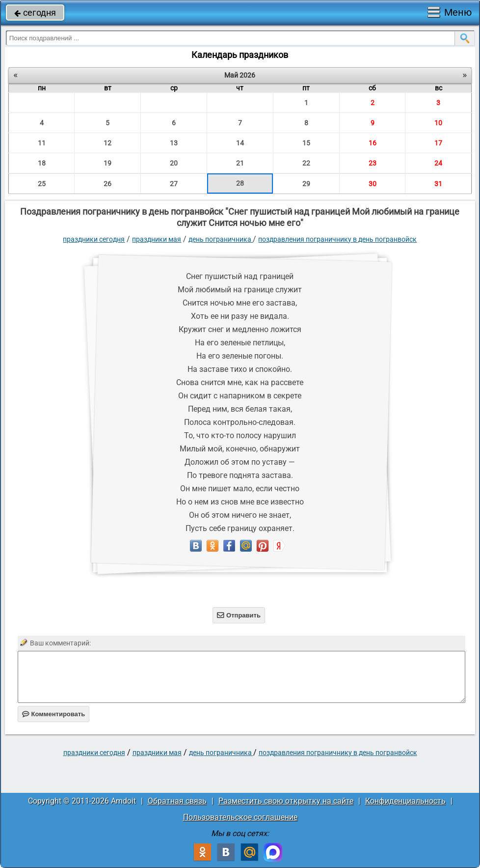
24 (438, 163)
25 (42, 184)
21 (240, 163)
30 (373, 184)
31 (438, 184)
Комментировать (54, 714)
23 (373, 163)
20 (174, 163)
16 (373, 143)
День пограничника (221, 239)
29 (306, 184)
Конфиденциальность (405, 801)
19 (107, 163)
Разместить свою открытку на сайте (286, 801)
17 (438, 143)
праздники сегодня (94, 239)
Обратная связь (177, 801)
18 (42, 163)
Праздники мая (157, 239)
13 (174, 143)
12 (107, 143)
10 (438, 123)
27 (174, 184)
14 (240, 143)
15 (306, 143)
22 (306, 163)
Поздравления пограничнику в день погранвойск (337, 239)
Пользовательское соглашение (240, 817)
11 (42, 143)
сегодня (35, 13)
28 (240, 183)
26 (107, 184)
